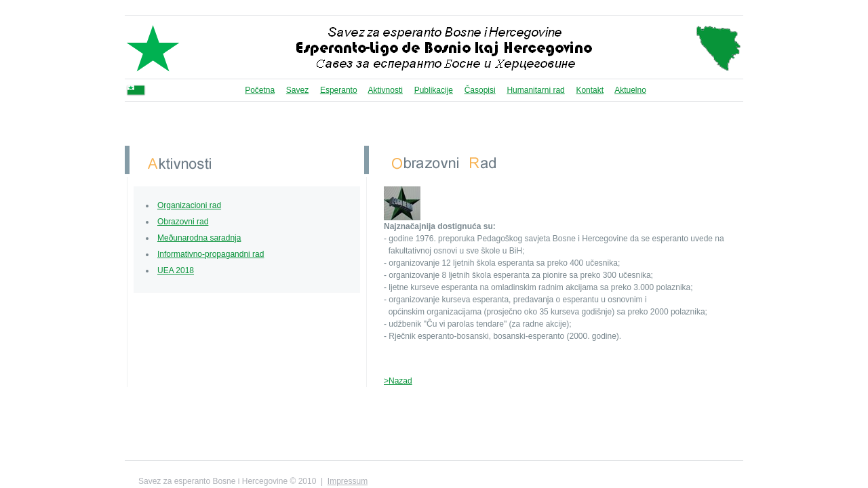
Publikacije (434, 90)
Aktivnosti (386, 90)
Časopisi (480, 90)
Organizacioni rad (189, 205)
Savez (297, 90)
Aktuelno (630, 90)
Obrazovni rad (183, 222)
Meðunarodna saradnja (199, 238)
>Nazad (398, 381)
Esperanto (339, 90)
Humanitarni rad (535, 90)
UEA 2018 (176, 270)
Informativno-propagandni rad (211, 254)
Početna (260, 90)
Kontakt (590, 90)
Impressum (348, 481)
